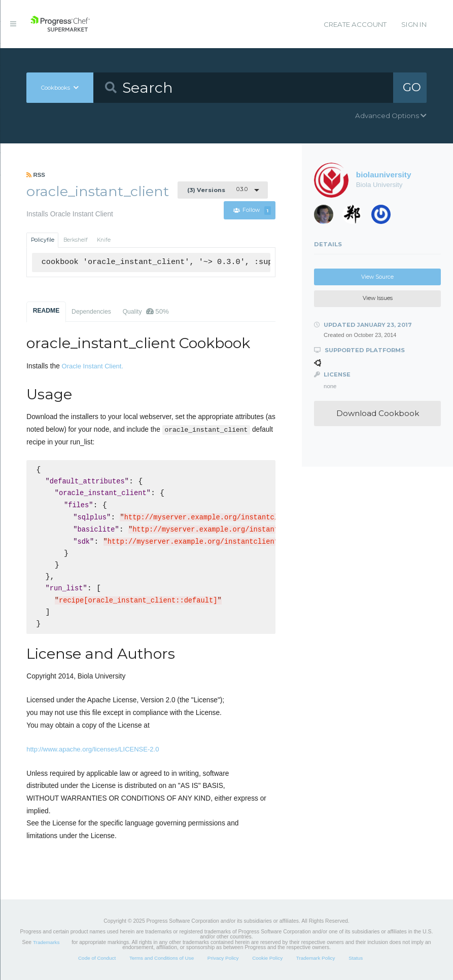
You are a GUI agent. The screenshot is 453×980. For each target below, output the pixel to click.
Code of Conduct (97, 958)
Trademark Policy (316, 958)
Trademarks (46, 942)
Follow (252, 211)
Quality (146, 311)
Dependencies (91, 312)
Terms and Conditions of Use (162, 958)
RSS (36, 175)
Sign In (414, 24)
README (46, 311)
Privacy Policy (223, 958)
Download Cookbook (378, 413)
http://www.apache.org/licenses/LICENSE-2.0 (93, 749)
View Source (377, 277)
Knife (104, 240)
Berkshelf (76, 240)
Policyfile (43, 240)
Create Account (355, 24)
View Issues (378, 298)
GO (412, 87)
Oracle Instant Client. (93, 366)
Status (356, 958)
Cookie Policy (267, 958)
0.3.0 (217, 190)
